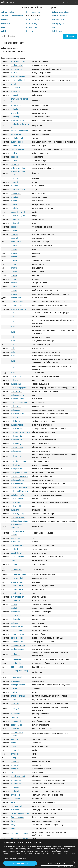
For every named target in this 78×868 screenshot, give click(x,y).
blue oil (14, 201)
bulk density (16, 410)
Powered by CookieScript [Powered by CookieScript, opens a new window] (67, 867)
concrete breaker (18, 634)
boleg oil (15, 234)
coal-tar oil (16, 612)
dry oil (14, 743)
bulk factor (16, 421)
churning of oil (17, 578)
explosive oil (16, 806)
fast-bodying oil (18, 817)
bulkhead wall (6, 24)
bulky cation (32, 27)
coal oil (14, 604)
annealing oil (16, 117)
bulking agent (58, 24)
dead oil (14, 717)
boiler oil (15, 227)
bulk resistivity (17, 484)
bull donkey (57, 31)
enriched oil (16, 795)
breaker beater (17, 301)
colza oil (15, 623)
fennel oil (15, 828)
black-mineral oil (18, 190)
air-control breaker (19, 80)
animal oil (15, 109)
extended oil (16, 810)
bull (54, 27)
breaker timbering (19, 309)
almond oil (16, 91)
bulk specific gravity (20, 491)
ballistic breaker (18, 149)
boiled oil (15, 219)
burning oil (16, 538)
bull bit (4, 31)
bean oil (14, 157)
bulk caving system (19, 388)
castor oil (15, 560)
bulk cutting (16, 406)
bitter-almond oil (18, 168)
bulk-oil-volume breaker (62, 16)
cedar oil (15, 564)
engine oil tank (17, 791)
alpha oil (15, 95)
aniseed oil (16, 113)
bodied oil (15, 208)
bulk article (16, 376)
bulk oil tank (16, 465)
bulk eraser (16, 417)
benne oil (15, 164)
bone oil (14, 238)
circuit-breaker (17, 586)
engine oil (15, 787)
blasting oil (16, 193)
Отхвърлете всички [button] (57, 863)
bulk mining (16, 444)
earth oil (15, 773)
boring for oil (16, 242)
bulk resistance (18, 480)
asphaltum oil (17, 138)
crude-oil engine (18, 696)
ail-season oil (17, 69)
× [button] (75, 841)
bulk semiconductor (20, 487)
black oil (15, 178)
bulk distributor (18, 414)
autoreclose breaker (20, 142)
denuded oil (16, 721)
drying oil (15, 750)
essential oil (16, 799)
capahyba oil (16, 553)
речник (66, 2)
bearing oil (16, 161)
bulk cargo (16, 380)
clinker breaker (17, 597)
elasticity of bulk (18, 776)
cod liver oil (16, 616)
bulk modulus (17, 447)
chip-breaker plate (19, 574)
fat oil (13, 821)
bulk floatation (17, 425)
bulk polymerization (19, 473)
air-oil (13, 84)
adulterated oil (17, 65)
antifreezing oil (17, 120)
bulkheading (32, 24)
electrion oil (16, 780)
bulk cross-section (19, 403)
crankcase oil (17, 677)
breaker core (16, 305)
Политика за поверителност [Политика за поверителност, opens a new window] (18, 856)
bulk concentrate (18, 395)
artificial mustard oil (20, 131)
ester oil (14, 802)
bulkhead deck (33, 20)
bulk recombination (19, 476)
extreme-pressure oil (20, 814)
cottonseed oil (17, 667)
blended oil (16, 197)
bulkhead (5, 20)
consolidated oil (18, 645)
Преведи (70, 36)
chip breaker (16, 569)
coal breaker (16, 601)
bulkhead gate (58, 20)
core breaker (16, 659)
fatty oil (14, 825)
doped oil (15, 739)
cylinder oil (16, 714)
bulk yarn (15, 510)
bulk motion (16, 451)
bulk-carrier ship (33, 12)
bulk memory (17, 440)
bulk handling (17, 429)
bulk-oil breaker (33, 16)
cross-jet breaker (18, 685)
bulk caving (16, 384)
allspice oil (16, 88)
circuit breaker (17, 582)
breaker (14, 246)
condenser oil (17, 642)
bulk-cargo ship (7, 12)
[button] (39, 859)
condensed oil (17, 638)
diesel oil (15, 729)
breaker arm (16, 298)
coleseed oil (16, 619)
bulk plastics (16, 469)
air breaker (16, 73)
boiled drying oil (18, 212)
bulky (3, 27)
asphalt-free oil (17, 134)
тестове (74, 2)
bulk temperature (18, 495)
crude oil (15, 688)
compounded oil (18, 630)
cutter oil (15, 703)
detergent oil (16, 725)
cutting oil (15, 709)
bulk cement (16, 391)
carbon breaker (18, 557)
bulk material (17, 436)
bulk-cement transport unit (12, 16)
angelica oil (16, 105)
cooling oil (15, 654)
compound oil (17, 627)
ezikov (7, 2)
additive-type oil (18, 62)
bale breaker (16, 146)
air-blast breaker (18, 76)
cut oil (14, 700)
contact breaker (18, 649)
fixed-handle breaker (20, 834)
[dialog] (39, 853)
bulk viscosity (17, 499)
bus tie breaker (17, 545)
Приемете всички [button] (20, 863)
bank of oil (16, 153)
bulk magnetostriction (20, 432)
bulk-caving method (61, 12)
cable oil (15, 549)
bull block (30, 31)
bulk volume (16, 502)
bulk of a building (18, 461)
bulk (13, 313)
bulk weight (16, 506)
